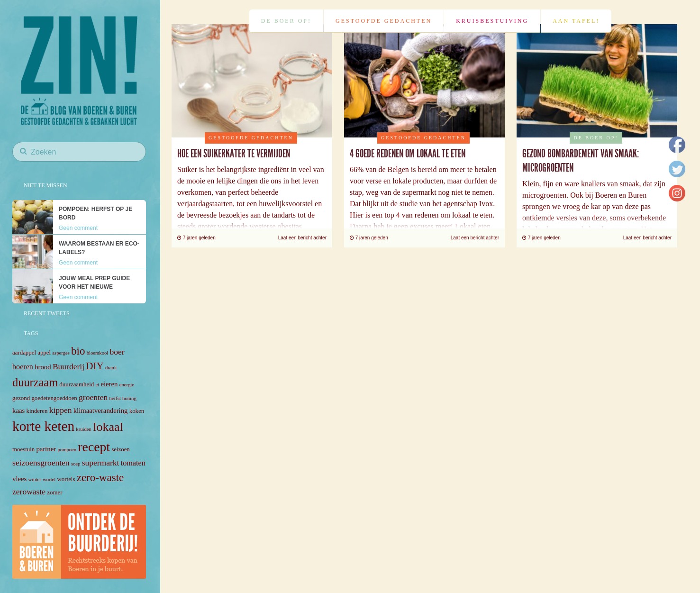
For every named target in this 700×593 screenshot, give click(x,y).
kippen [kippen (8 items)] (61, 410)
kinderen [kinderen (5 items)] (37, 411)
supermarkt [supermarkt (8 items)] (101, 463)
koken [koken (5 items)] (137, 411)
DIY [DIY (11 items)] (95, 366)
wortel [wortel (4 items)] (49, 479)
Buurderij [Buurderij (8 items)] (68, 366)
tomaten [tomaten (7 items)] (133, 463)
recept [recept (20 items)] (94, 447)
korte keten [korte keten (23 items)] (43, 426)
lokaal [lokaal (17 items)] (108, 427)
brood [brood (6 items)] (43, 367)
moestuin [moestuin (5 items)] (23, 449)
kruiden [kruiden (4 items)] (84, 429)
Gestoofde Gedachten (384, 21)
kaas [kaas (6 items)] (18, 411)
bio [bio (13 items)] (78, 351)
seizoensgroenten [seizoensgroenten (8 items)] (41, 463)
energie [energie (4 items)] (127, 385)
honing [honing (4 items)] (129, 398)
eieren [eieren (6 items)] (109, 384)
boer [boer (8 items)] (117, 352)
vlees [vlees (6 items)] (19, 479)
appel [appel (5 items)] (44, 353)
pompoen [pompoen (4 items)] (67, 450)
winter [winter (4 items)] (35, 479)
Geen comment (78, 228)
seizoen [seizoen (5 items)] (121, 449)
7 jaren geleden (196, 238)
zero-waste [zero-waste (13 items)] (100, 477)
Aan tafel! (576, 21)
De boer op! (286, 21)
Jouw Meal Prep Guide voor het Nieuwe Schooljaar (94, 287)
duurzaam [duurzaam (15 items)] (35, 382)
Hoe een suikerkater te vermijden (234, 154)
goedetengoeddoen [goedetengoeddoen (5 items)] (54, 398)
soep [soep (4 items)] (76, 464)
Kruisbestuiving (492, 21)
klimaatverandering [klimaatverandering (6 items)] (101, 411)
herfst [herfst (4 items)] (115, 398)
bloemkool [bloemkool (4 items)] (98, 353)
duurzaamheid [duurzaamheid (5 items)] (77, 384)
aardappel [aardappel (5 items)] (24, 353)
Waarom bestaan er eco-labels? (99, 248)
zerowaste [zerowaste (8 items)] (29, 492)
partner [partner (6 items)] (46, 449)
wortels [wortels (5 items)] (66, 479)
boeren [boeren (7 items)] (23, 367)
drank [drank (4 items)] (111, 368)
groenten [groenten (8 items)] (93, 397)
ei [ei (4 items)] (97, 385)
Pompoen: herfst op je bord (95, 213)
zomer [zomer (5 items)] (55, 493)
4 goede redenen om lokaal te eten (408, 154)
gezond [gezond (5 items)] (21, 398)
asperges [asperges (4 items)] (61, 353)
